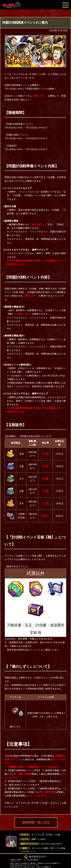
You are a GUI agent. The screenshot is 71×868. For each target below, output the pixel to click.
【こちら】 (35, 650)
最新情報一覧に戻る (36, 822)
